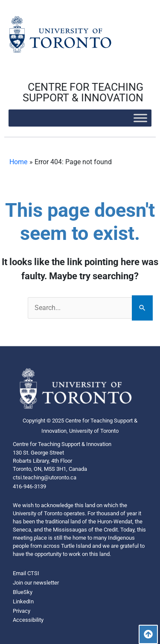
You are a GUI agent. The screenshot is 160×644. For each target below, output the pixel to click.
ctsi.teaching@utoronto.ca (45, 477)
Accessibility (28, 620)
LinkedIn (23, 601)
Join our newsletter (36, 583)
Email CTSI (26, 573)
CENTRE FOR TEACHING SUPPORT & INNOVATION (83, 92)
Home (18, 162)
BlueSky (23, 592)
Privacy (22, 611)
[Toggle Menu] (140, 118)
